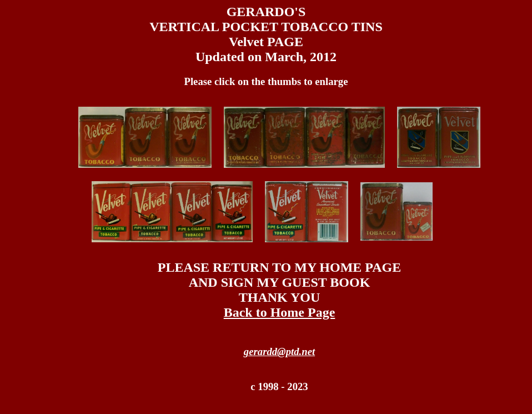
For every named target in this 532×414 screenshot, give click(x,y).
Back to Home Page (280, 312)
